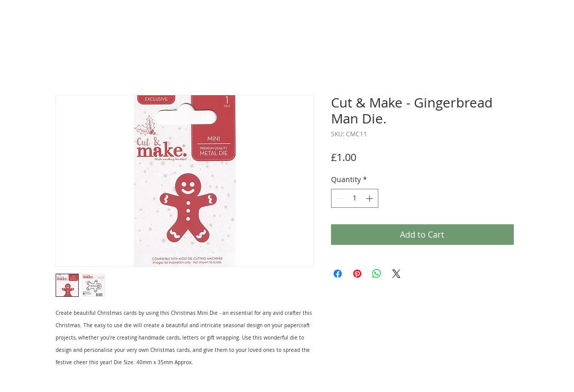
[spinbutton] (355, 198)
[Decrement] (339, 198)
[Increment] (370, 198)
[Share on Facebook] (338, 274)
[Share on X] (396, 274)
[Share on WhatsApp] (377, 274)
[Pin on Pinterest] (357, 274)
